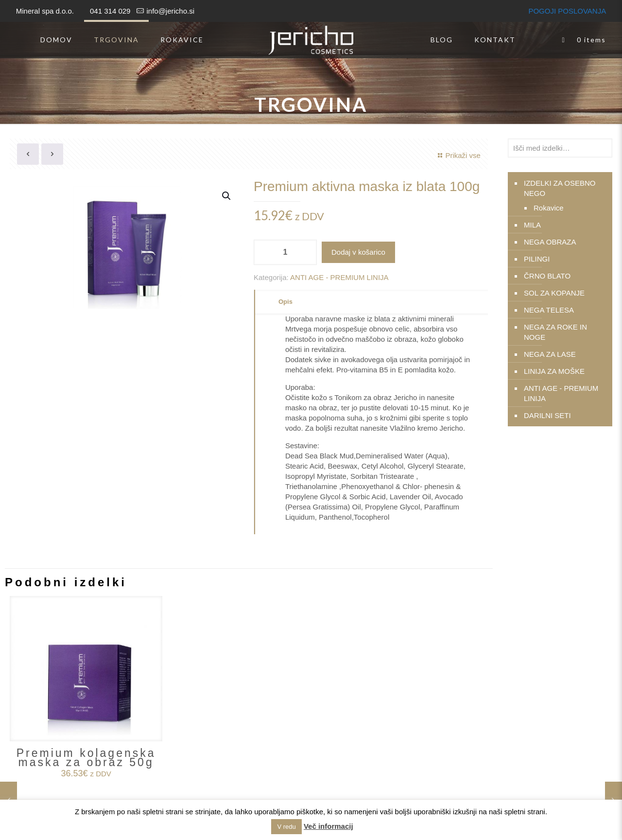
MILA (532, 225)
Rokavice (549, 208)
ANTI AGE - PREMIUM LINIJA (339, 277)
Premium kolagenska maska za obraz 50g (86, 758)
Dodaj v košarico (358, 252)
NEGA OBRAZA (550, 242)
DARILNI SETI (547, 415)
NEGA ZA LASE (550, 354)
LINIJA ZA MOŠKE (554, 371)
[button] (227, 196)
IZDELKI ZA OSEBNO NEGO (560, 188)
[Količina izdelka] (285, 252)
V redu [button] (286, 827)
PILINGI (537, 259)
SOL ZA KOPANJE (554, 293)
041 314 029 (110, 11)
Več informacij (328, 826)
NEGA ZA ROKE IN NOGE (555, 332)
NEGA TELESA (549, 310)
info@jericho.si (170, 11)
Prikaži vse (458, 155)
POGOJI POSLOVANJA (567, 11)
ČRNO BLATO (547, 276)
